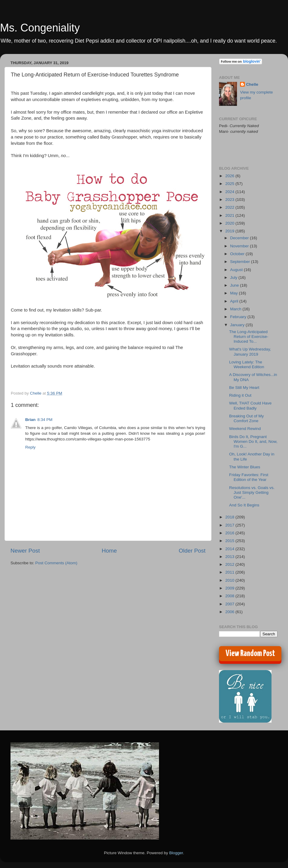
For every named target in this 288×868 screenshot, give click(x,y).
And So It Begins (244, 505)
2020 (230, 223)
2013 (230, 557)
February (239, 317)
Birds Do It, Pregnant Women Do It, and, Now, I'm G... (253, 441)
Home (109, 551)
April (235, 301)
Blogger (176, 853)
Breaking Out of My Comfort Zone (247, 418)
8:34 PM (45, 420)
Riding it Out (240, 395)
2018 (230, 517)
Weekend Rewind (245, 429)
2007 (230, 604)
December (240, 238)
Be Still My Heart (244, 388)
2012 (230, 564)
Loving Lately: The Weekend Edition (247, 364)
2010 (230, 580)
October (238, 254)
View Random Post (250, 654)
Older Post (192, 551)
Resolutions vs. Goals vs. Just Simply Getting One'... (252, 492)
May (234, 293)
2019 (230, 231)
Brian (30, 420)
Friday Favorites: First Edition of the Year (249, 477)
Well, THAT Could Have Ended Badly (250, 406)
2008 (230, 596)
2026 (230, 176)
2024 (230, 192)
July (234, 277)
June (235, 285)
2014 (230, 549)
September (241, 262)
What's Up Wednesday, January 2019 (250, 352)
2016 (230, 533)
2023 (230, 200)
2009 (230, 588)
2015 (230, 541)
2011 (230, 572)
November (240, 246)
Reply (30, 447)
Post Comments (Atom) (56, 563)
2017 (230, 525)
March (236, 309)
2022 (230, 207)
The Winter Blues (245, 467)
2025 (230, 184)
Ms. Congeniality (40, 28)
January (238, 325)
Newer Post (25, 551)
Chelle (252, 84)
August (237, 270)
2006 (230, 612)
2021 (230, 215)
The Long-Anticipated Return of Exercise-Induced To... (249, 337)
